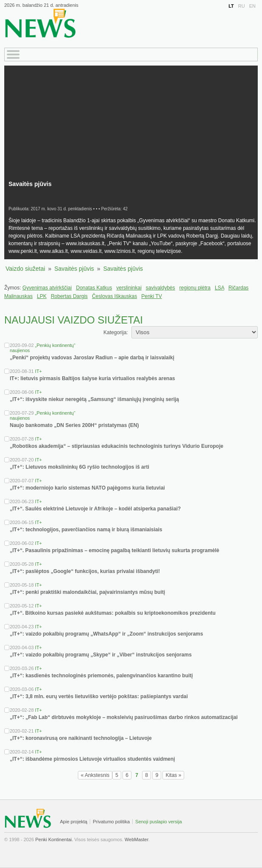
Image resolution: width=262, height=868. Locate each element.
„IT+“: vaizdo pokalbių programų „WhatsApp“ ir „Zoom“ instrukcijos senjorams (106, 634)
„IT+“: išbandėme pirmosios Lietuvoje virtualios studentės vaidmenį (92, 759)
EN (252, 6)
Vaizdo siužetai (25, 269)
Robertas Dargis (69, 296)
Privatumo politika (111, 822)
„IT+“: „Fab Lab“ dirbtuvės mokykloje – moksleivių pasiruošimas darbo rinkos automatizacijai (124, 717)
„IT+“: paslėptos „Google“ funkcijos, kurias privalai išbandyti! (85, 571)
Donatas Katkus (94, 288)
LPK (42, 296)
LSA (219, 288)
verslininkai (129, 288)
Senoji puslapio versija (158, 822)
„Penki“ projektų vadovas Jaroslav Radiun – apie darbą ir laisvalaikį (92, 358)
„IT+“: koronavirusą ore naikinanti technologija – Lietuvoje (81, 738)
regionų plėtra (195, 288)
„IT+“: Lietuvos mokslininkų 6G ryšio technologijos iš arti (80, 467)
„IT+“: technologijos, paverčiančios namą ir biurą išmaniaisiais (86, 530)
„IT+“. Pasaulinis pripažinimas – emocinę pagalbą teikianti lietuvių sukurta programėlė (115, 550)
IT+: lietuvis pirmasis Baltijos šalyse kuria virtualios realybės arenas (93, 378)
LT (231, 6)
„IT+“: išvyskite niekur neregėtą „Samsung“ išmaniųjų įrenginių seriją (94, 399)
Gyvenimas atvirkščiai (47, 288)
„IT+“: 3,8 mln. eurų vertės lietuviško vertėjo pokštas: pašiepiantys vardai (99, 696)
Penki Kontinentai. (54, 839)
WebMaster (136, 839)
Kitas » (173, 775)
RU (242, 6)
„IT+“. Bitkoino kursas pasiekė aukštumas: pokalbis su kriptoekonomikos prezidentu (113, 613)
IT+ (38, 371)
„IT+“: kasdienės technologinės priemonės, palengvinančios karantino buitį (101, 676)
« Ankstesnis (95, 775)
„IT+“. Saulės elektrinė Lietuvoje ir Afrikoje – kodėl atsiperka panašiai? (95, 509)
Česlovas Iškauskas (114, 296)
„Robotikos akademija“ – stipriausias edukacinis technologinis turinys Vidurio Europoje (117, 446)
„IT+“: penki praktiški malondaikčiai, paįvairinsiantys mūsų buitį (87, 592)
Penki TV (151, 296)
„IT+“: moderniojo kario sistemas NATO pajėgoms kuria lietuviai (87, 488)
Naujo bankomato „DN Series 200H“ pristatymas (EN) (74, 425)
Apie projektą (74, 822)
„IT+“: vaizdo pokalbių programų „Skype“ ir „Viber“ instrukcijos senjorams (101, 655)
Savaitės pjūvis (74, 269)
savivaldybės (161, 288)
